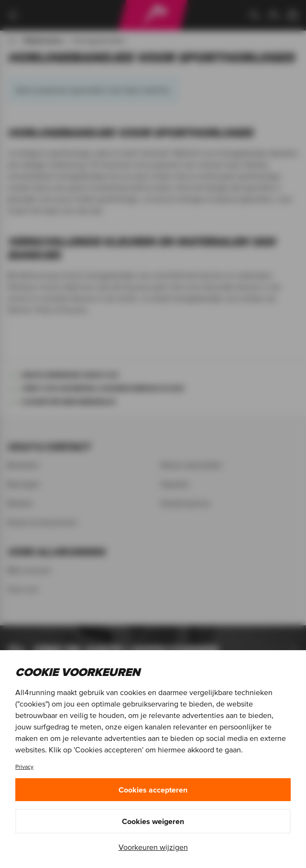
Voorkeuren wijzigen (153, 847)
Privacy (24, 766)
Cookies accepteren (153, 790)
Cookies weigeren (153, 821)
